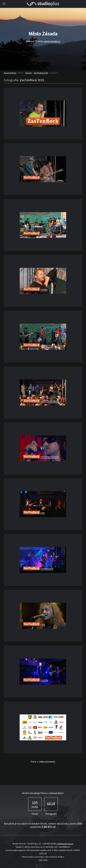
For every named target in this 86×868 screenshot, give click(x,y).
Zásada (28, 73)
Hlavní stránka (10, 73)
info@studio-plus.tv (65, 844)
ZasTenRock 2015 (41, 73)
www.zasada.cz (52, 41)
